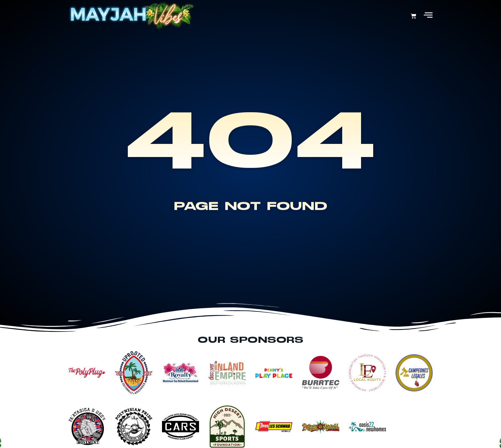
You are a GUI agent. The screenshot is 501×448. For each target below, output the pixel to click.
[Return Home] (131, 16)
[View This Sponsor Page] (87, 373)
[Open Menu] (428, 15)
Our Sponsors (250, 340)
